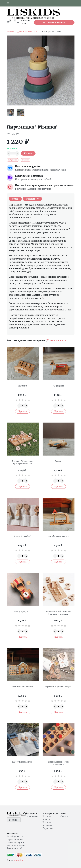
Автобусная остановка (58, 536)
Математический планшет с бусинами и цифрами (58, 613)
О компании (31, 816)
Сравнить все (57, 340)
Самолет (58, 461)
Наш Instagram (15, 842)
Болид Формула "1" (23, 612)
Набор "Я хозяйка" (23, 536)
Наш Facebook (15, 848)
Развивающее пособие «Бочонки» (58, 763)
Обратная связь (15, 840)
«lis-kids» (18, 860)
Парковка (23, 386)
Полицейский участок (23, 687)
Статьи (64, 816)
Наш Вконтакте (16, 846)
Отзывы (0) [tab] (32, 199)
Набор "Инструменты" (23, 762)
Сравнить (26, 160)
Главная (10, 32)
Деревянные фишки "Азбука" (59, 687)
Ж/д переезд (59, 386)
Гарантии (48, 828)
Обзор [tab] (15, 199)
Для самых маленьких (27, 32)
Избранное (13, 160)
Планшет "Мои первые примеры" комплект (23, 462)
